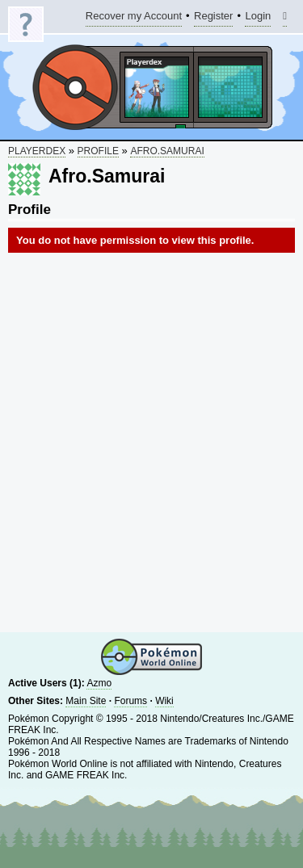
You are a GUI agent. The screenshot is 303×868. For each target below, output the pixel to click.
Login (258, 18)
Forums (130, 701)
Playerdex (37, 151)
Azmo (99, 683)
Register (213, 18)
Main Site (86, 701)
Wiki (164, 701)
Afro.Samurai (167, 151)
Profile (98, 151)
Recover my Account (134, 18)
